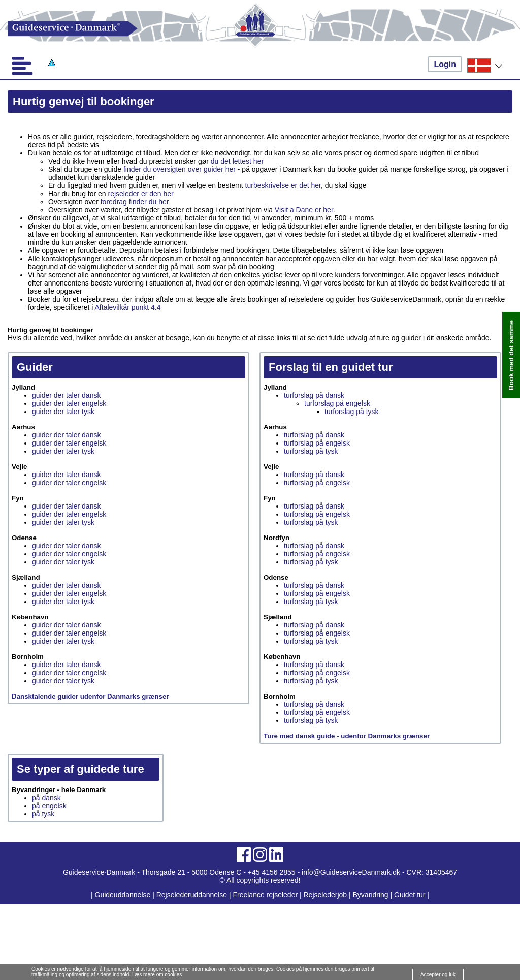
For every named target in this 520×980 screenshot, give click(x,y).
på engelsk (49, 806)
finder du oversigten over (162, 169)
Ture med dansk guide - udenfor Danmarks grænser (347, 736)
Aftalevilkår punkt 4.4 (128, 307)
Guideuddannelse (124, 895)
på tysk (43, 814)
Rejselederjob (326, 895)
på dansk (46, 798)
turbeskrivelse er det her (283, 185)
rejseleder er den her (141, 194)
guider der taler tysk (63, 412)
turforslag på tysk (352, 412)
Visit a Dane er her (304, 210)
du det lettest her (237, 161)
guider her (220, 169)
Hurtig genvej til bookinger (84, 101)
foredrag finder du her (135, 202)
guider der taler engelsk (69, 403)
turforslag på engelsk (337, 403)
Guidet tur (410, 895)
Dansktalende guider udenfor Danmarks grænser (90, 696)
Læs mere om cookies (157, 975)
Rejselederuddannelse (193, 895)
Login (445, 64)
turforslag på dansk (314, 395)
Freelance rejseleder (265, 895)
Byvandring (371, 895)
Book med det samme (511, 355)
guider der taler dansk (66, 395)
